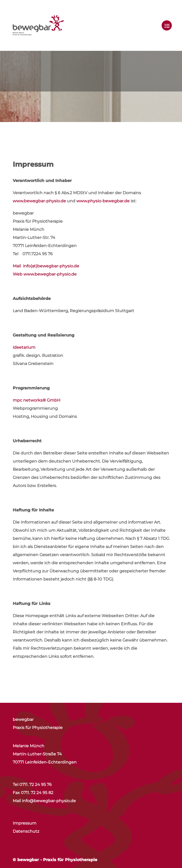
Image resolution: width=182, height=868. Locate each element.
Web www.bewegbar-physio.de (45, 274)
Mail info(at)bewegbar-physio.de (46, 266)
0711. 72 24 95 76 (36, 785)
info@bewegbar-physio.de (49, 801)
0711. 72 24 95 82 (37, 793)
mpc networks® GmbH (37, 400)
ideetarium (24, 347)
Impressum (25, 823)
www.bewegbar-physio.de (39, 201)
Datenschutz (26, 831)
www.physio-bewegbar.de (103, 201)
